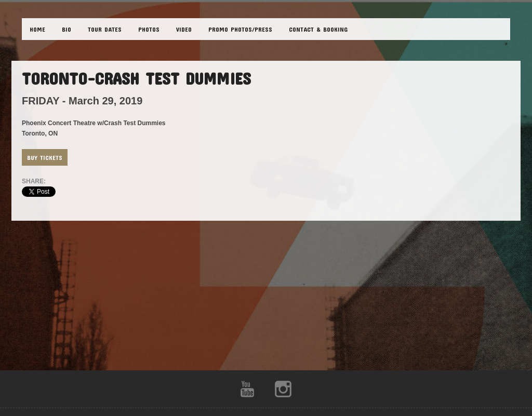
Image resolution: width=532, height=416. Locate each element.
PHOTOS (149, 29)
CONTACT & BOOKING (318, 29)
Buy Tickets (45, 157)
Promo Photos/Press (240, 29)
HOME (37, 29)
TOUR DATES (105, 29)
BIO (66, 29)
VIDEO (184, 29)
